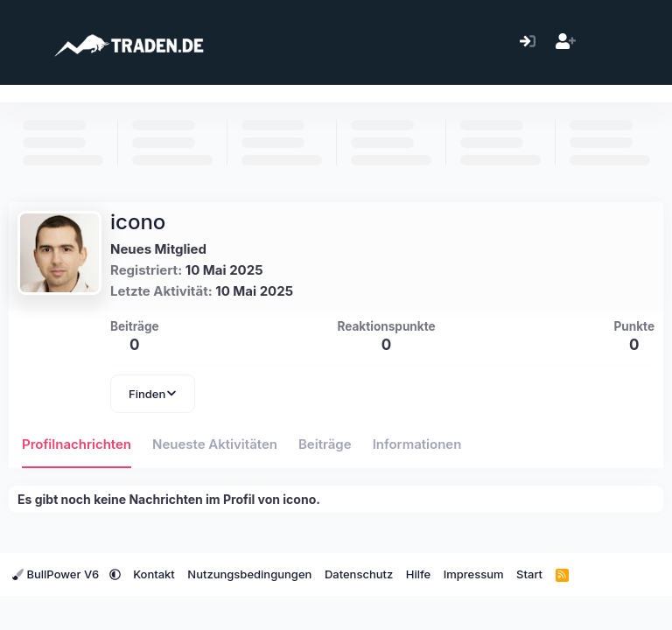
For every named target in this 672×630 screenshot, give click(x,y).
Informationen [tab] (417, 444)
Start (529, 574)
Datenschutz (359, 574)
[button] (115, 574)
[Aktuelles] (603, 42)
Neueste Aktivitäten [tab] (215, 444)
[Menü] (24, 42)
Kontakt (154, 574)
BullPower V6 (57, 574)
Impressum (474, 574)
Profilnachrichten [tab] (77, 444)
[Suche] (641, 42)
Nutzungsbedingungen (249, 574)
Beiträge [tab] (325, 444)
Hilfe (418, 574)
